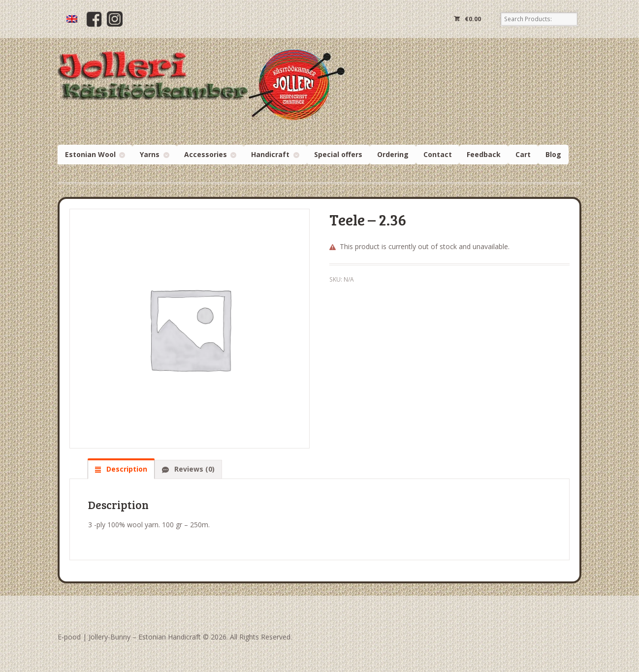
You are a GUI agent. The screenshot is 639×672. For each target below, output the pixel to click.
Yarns (150, 154)
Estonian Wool (90, 154)
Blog (553, 154)
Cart (523, 154)
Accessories (206, 154)
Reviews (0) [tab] (193, 469)
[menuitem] (72, 19)
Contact (438, 154)
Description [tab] (126, 469)
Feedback (484, 154)
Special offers (338, 154)
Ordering (393, 154)
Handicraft (270, 154)
